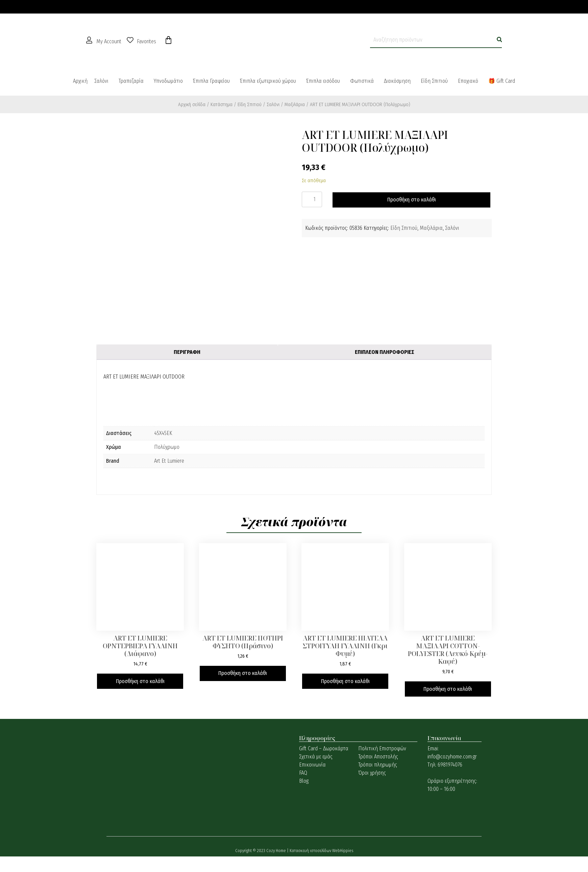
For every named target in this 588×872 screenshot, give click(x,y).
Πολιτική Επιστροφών (382, 748)
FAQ (303, 773)
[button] (103, 81)
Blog (304, 781)
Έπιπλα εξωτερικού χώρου (268, 81)
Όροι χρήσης (372, 773)
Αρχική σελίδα (192, 104)
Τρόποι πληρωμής (378, 765)
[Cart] (168, 40)
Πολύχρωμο (167, 447)
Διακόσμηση (397, 81)
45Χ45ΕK (163, 433)
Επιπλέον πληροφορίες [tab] (385, 352)
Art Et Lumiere (169, 461)
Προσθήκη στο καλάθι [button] (140, 681)
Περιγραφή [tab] (187, 352)
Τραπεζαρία (131, 81)
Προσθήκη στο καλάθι (412, 200)
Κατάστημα (222, 104)
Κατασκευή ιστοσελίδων (311, 851)
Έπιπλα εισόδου (323, 81)
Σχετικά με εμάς (316, 757)
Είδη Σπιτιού (434, 81)
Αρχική (80, 81)
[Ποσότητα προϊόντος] (312, 199)
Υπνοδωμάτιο (168, 81)
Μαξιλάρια (295, 104)
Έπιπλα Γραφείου (211, 81)
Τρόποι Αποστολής (378, 757)
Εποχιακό (468, 81)
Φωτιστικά (362, 81)
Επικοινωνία (312, 765)
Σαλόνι (101, 81)
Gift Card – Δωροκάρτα (324, 748)
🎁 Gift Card (502, 81)
